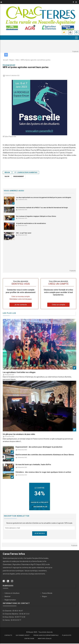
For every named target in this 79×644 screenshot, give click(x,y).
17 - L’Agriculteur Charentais (26, 172)
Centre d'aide (29, 639)
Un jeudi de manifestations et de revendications (31, 223)
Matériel (7, 596)
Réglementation (10, 600)
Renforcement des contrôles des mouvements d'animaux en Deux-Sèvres (45, 455)
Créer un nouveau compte (21, 297)
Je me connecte (76, 32)
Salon (7, 176)
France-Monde (47, 593)
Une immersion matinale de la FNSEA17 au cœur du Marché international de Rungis (42, 208)
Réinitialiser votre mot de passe (21, 299)
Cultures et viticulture (12, 593)
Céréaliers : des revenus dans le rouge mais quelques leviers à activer (43, 472)
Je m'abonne (64, 32)
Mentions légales (45, 639)
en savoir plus (40, 507)
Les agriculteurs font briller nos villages (19, 372)
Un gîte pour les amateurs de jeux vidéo (19, 434)
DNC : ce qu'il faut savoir (24, 233)
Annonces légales (70, 32)
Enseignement (19, 176)
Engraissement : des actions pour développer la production (39, 447)
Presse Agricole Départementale (46, 635)
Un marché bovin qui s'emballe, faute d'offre (33, 465)
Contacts (8, 635)
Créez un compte (58, 305)
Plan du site (67, 635)
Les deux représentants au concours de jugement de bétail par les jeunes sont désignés (44, 197)
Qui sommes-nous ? (23, 635)
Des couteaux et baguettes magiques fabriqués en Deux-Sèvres (36, 216)
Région (7, 172)
